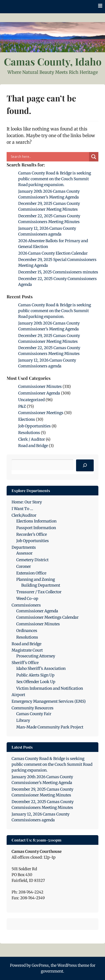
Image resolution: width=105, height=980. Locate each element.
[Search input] (49, 157)
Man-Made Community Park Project (50, 727)
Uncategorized (31, 400)
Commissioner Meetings (41, 413)
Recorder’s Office (32, 534)
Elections (27, 419)
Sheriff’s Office (25, 663)
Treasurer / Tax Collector (39, 592)
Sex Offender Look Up (36, 682)
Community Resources (33, 708)
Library (23, 720)
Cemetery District (32, 560)
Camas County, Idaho (53, 61)
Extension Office (31, 573)
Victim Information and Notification (50, 688)
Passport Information (36, 528)
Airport (18, 695)
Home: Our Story (27, 502)
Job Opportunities (34, 426)
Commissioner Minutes (40, 386)
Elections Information (36, 521)
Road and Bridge (33, 446)
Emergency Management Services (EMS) (49, 701)
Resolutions (29, 433)
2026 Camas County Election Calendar (53, 253)
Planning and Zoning (36, 579)
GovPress (40, 965)
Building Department (41, 585)
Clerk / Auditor (32, 439)
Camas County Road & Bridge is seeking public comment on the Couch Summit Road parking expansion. (55, 179)
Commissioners (26, 605)
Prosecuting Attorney (36, 656)
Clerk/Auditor (24, 515)
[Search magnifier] (94, 157)
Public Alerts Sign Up (35, 675)
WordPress (67, 965)
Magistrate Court (27, 650)
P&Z (22, 406)
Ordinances (27, 631)
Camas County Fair (34, 714)
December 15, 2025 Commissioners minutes (58, 272)
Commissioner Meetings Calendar (47, 617)
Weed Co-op (27, 599)
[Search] (85, 466)
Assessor (24, 553)
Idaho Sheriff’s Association (41, 668)
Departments (24, 547)
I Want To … (22, 509)
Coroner (24, 566)
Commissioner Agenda (39, 393)
